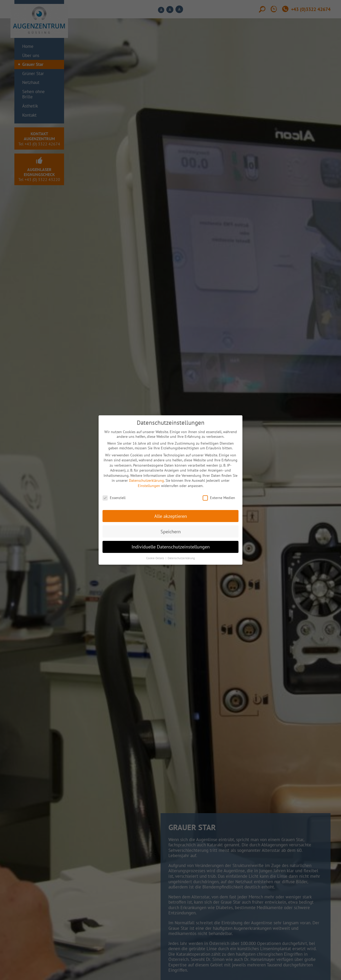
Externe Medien (219, 498)
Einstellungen (149, 486)
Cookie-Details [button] (156, 558)
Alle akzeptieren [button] (171, 516)
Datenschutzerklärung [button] (181, 558)
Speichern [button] (171, 532)
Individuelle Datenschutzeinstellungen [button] (171, 547)
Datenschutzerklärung (146, 480)
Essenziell (114, 498)
